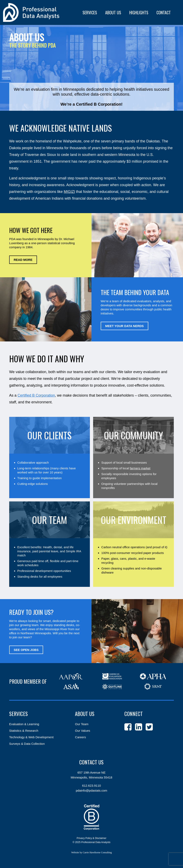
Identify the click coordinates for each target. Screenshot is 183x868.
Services (18, 714)
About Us (85, 714)
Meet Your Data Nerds (124, 326)
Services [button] (90, 12)
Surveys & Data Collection (27, 744)
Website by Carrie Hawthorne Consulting (91, 852)
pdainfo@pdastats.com (91, 790)
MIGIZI (69, 192)
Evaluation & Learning (24, 724)
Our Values (83, 731)
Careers (80, 737)
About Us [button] (113, 12)
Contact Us (91, 762)
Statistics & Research (24, 731)
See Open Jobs (26, 650)
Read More (23, 260)
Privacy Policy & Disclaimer (91, 838)
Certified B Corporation (36, 395)
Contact (164, 12)
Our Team (82, 724)
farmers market (140, 468)
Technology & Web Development (31, 737)
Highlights (139, 12)
